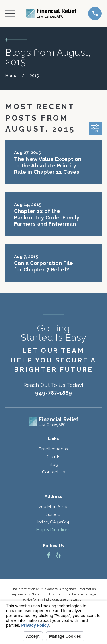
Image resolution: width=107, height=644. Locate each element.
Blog (53, 464)
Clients (53, 457)
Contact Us (53, 472)
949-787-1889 (53, 393)
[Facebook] (49, 555)
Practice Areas (53, 449)
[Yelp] (58, 555)
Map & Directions (53, 530)
